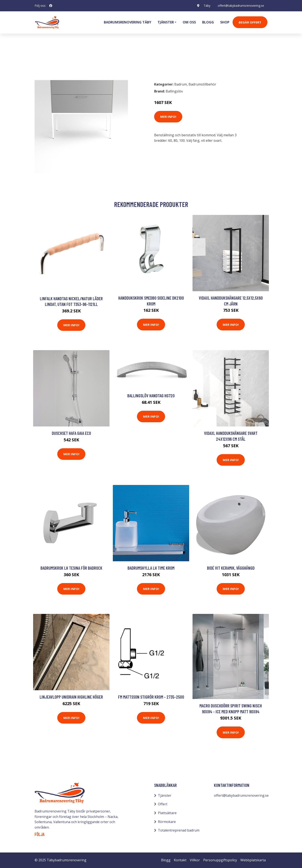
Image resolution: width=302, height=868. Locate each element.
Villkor (195, 860)
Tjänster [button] (166, 22)
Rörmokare (167, 822)
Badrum (46, 60)
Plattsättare (167, 813)
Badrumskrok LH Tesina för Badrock (71, 568)
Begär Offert (250, 22)
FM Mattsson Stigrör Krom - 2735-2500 (151, 697)
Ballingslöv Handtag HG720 (151, 396)
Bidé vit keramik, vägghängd (231, 568)
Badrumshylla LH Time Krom (151, 568)
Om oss (189, 22)
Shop (225, 22)
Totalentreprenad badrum (179, 830)
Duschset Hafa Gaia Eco (71, 433)
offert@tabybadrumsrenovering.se (241, 6)
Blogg (208, 22)
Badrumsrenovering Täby (128, 22)
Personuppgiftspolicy (220, 860)
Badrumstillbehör (71, 60)
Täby (207, 6)
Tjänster (165, 795)
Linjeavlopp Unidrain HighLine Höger (71, 697)
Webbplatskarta (253, 860)
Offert (163, 804)
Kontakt (180, 860)
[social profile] (51, 6)
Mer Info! (168, 117)
